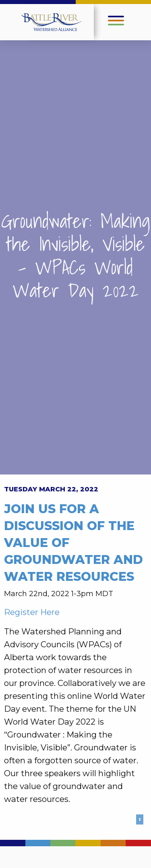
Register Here (32, 612)
